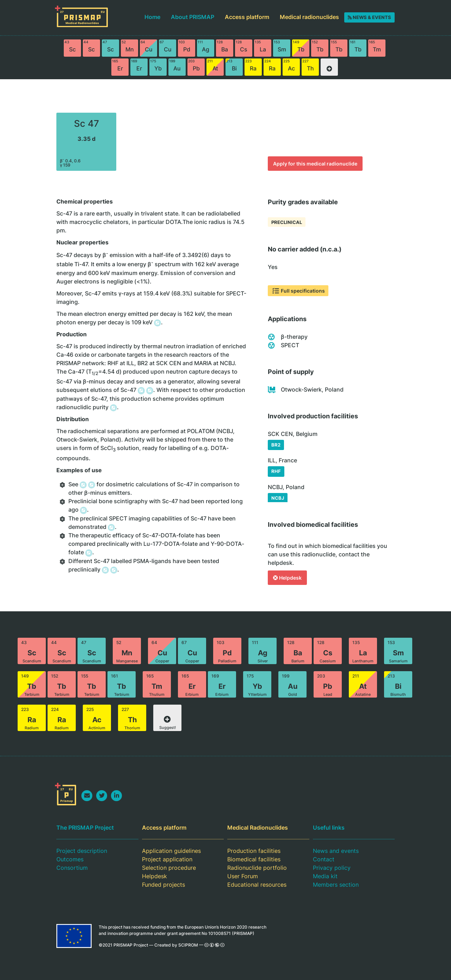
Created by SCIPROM (176, 945)
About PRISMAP (193, 17)
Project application (167, 859)
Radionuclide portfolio (257, 868)
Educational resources (257, 885)
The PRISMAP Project (85, 828)
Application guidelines (171, 851)
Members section (336, 885)
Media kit (325, 876)
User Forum (243, 876)
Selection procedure (169, 868)
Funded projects (163, 885)
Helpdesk (155, 876)
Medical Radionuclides (258, 828)
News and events (336, 851)
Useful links (329, 828)
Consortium (72, 868)
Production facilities (254, 851)
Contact (324, 859)
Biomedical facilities (254, 859)
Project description (82, 851)
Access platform (247, 17)
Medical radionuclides (309, 17)
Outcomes (70, 859)
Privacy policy (332, 868)
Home (152, 17)
